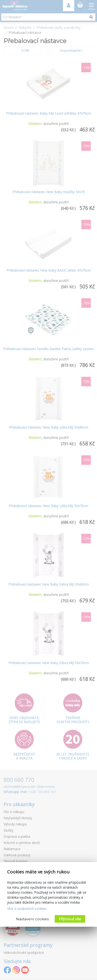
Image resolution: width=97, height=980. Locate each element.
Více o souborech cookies (27, 909)
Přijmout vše (70, 919)
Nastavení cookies (32, 919)
